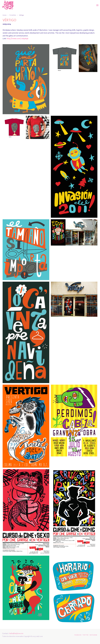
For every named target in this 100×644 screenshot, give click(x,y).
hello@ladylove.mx (16, 633)
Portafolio (13, 15)
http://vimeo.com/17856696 (17, 39)
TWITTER (85, 635)
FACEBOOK (77, 635)
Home (5, 15)
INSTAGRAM (93, 635)
